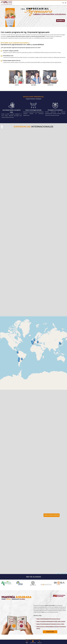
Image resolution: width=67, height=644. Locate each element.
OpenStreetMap (64, 573)
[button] (38, 342)
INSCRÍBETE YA (60, 21)
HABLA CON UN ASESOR (52, 515)
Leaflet (58, 573)
